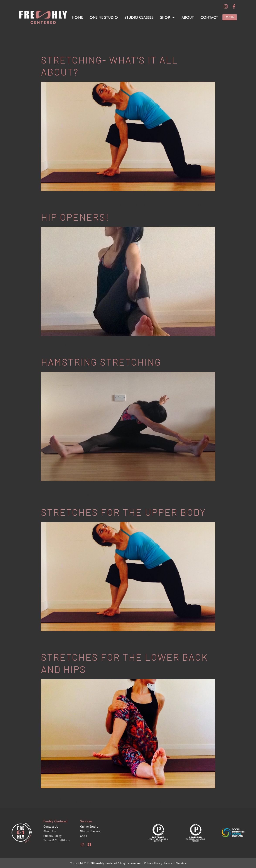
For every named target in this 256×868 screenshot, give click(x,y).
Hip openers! (75, 217)
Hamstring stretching (101, 362)
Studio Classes (139, 17)
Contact (209, 17)
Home (78, 17)
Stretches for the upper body (123, 512)
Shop (168, 17)
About (188, 17)
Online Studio (104, 17)
